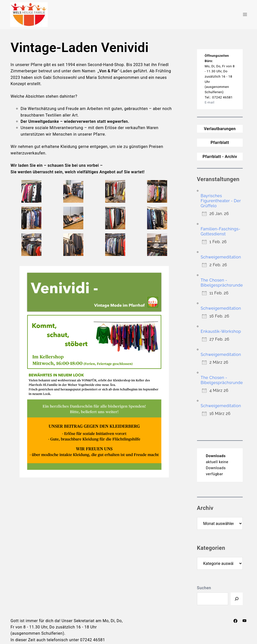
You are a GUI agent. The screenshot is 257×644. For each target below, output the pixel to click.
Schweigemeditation (221, 257)
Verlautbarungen (220, 129)
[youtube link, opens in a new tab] (244, 621)
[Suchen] (237, 599)
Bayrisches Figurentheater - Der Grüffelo (221, 201)
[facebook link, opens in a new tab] (235, 621)
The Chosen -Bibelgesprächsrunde (222, 283)
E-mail (209, 102)
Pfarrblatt (220, 143)
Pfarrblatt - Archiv (220, 157)
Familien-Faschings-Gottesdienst (221, 231)
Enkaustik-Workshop (221, 331)
